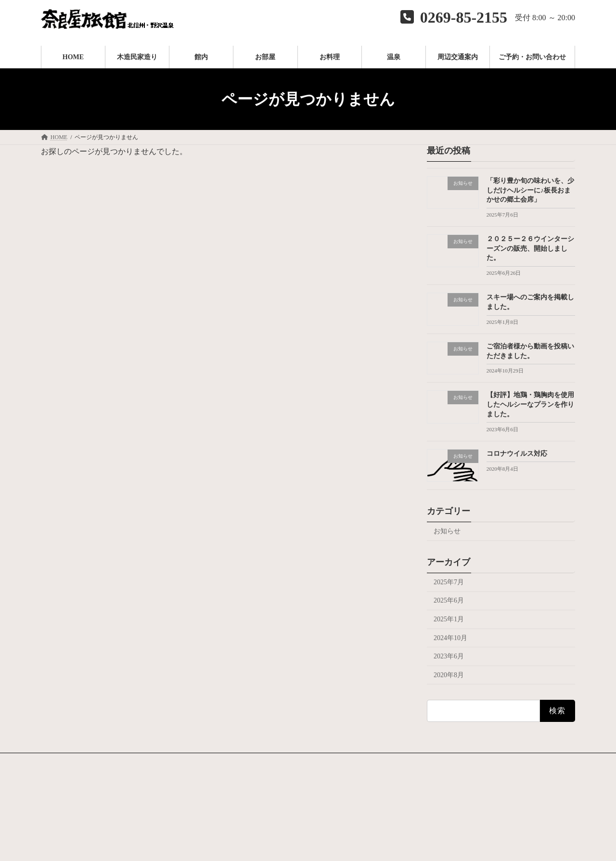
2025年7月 (449, 582)
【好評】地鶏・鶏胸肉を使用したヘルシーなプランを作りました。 (530, 405)
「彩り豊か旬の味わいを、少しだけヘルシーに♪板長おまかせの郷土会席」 (530, 190)
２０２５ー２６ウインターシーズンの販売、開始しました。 (530, 248)
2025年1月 (449, 619)
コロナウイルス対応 (517, 454)
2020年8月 (449, 675)
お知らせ (447, 531)
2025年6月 (449, 601)
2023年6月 (449, 656)
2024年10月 (450, 638)
